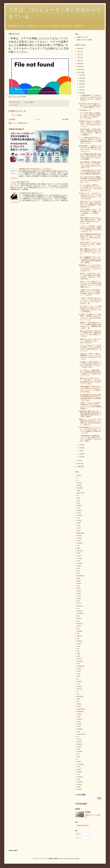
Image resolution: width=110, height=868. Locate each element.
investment (80, 613)
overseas (80, 689)
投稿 (79, 834)
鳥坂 (89, 812)
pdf (78, 694)
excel (79, 561)
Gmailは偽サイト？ (85, 110)
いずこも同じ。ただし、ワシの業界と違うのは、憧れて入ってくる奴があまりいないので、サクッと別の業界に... (90, 309)
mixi (78, 664)
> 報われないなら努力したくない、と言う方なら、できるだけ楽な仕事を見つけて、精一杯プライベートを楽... (90, 381)
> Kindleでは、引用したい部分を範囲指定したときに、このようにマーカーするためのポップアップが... (90, 356)
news (79, 684)
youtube (79, 789)
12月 (81, 75)
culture (79, 528)
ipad (78, 616)
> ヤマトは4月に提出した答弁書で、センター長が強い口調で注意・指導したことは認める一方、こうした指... (90, 116)
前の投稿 (65, 119)
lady (78, 628)
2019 (79, 66)
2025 (79, 52)
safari (79, 716)
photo (79, 699)
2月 (80, 454)
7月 (80, 90)
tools (78, 757)
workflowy (80, 782)
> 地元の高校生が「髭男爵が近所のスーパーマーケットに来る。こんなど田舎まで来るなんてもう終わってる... (90, 165)
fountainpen (81, 576)
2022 (79, 57)
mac (78, 649)
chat (78, 518)
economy (80, 543)
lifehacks (80, 636)
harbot (79, 588)
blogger (79, 505)
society (79, 739)
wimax (79, 769)
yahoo (79, 787)
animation (80, 488)
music (79, 674)
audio (79, 498)
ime (78, 608)
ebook (79, 541)
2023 (79, 55)
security (79, 724)
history (79, 596)
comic (79, 526)
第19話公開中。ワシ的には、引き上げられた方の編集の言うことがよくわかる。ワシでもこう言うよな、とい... (90, 149)
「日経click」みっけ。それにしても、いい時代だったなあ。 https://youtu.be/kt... (90, 341)
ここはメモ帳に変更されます (20, 182)
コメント (80, 838)
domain (79, 536)
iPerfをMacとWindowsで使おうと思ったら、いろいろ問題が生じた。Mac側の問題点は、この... (90, 106)
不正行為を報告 (81, 804)
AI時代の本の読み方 (16, 129)
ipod (78, 621)
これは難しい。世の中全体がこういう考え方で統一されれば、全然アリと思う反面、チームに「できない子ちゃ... (90, 365)
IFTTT (16, 105)
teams (79, 749)
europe (79, 556)
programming (81, 709)
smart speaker (81, 734)
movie (79, 671)
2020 (79, 64)
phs (78, 701)
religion (79, 714)
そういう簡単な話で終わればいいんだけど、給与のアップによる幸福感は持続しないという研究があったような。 (90, 140)
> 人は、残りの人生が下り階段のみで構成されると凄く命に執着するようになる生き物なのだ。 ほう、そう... (90, 180)
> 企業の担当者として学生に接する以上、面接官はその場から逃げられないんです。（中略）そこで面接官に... (90, 132)
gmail (79, 581)
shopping (80, 729)
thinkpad (80, 752)
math (78, 654)
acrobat (79, 475)
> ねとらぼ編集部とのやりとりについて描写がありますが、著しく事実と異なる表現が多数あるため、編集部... (90, 260)
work (79, 779)
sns (78, 736)
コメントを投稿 (16, 115)
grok (78, 586)
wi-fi (78, 767)
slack (79, 732)
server (79, 726)
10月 (81, 81)
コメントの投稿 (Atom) (20, 123)
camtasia (80, 515)
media (79, 656)
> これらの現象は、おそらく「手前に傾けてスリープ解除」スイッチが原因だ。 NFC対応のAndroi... (90, 212)
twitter (79, 762)
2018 (79, 69)
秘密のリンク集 (82, 37)
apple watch (81, 493)
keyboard (80, 624)
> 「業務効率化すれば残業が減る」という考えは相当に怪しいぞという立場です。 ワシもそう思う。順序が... (90, 438)
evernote (80, 558)
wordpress (80, 777)
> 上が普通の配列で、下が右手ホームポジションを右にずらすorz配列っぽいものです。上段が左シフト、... (90, 98)
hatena (79, 591)
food (78, 573)
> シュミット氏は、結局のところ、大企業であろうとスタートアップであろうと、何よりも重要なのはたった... (90, 188)
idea (78, 601)
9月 (80, 84)
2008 (79, 467)
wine (78, 774)
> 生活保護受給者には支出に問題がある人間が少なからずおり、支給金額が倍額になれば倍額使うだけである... (90, 397)
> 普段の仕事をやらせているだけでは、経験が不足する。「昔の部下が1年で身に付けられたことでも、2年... (90, 221)
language (80, 631)
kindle (79, 626)
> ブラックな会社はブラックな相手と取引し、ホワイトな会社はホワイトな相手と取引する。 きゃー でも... (90, 348)
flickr (79, 568)
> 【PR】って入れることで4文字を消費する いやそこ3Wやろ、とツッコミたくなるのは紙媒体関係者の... (90, 406)
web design (80, 764)
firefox (79, 566)
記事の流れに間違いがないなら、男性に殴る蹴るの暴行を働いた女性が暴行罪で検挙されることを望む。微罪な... (90, 414)
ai (78, 480)
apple (79, 490)
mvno (79, 676)
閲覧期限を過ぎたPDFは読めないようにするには (35, 169)
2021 (79, 61)
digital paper (81, 533)
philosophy (80, 696)
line (78, 639)
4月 (80, 448)
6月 (80, 93)
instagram (80, 611)
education (80, 551)
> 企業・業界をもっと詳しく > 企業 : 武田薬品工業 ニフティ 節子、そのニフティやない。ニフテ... (90, 252)
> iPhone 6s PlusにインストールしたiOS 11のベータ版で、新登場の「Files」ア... (90, 244)
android (79, 485)
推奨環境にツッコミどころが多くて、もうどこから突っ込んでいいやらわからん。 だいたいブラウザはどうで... (90, 268)
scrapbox (80, 719)
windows (80, 772)
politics (79, 704)
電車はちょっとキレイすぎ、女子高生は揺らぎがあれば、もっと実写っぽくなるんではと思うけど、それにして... (90, 422)
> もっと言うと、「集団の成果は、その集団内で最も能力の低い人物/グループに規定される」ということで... (90, 373)
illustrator (80, 606)
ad (78, 478)
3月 (80, 451)
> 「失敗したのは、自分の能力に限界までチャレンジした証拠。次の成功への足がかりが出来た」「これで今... (90, 293)
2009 (79, 464)
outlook (79, 686)
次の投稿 (12, 119)
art (78, 495)
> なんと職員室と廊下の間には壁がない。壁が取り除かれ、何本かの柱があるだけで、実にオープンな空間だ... (90, 157)
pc (78, 691)
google (79, 583)
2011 (79, 461)
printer (79, 706)
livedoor (79, 644)
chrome (79, 520)
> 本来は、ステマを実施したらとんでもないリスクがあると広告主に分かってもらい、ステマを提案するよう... (90, 284)
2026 (79, 49)
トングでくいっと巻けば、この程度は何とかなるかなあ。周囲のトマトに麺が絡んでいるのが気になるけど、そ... (90, 229)
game (79, 578)
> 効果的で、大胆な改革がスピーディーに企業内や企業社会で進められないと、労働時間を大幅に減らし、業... (90, 325)
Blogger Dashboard (83, 825)
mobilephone (81, 666)
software (80, 742)
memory (79, 659)
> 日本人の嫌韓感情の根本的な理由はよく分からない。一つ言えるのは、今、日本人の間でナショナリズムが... (90, 237)
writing (79, 784)
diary (79, 531)
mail (78, 651)
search (79, 722)
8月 (80, 87)
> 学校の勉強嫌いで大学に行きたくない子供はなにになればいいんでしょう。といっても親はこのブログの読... (90, 389)
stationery (80, 744)
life (78, 634)
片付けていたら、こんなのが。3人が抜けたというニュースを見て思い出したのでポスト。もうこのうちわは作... (90, 196)
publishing (80, 711)
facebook (80, 563)
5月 (80, 445)
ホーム (39, 119)
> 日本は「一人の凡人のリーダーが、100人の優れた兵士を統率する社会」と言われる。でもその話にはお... (90, 276)
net (78, 679)
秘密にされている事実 (84, 40)
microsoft (80, 661)
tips (78, 754)
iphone (79, 618)
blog (78, 503)
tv (78, 759)
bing (78, 500)
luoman (61, 859)
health (79, 593)
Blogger (77, 859)
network (79, 681)
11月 (81, 78)
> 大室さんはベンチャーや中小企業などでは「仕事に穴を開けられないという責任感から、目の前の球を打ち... (90, 204)
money (79, 669)
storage (79, 747)
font (78, 571)
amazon (79, 483)
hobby (79, 598)
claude (79, 523)
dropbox (79, 538)
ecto (78, 546)
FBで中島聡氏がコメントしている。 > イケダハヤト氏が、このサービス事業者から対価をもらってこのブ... (90, 430)
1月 (80, 457)
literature (80, 641)
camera (79, 513)
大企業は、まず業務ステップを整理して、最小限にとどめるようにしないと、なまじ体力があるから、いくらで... (90, 317)
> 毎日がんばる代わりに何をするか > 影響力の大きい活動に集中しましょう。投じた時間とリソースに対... (90, 334)
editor (79, 548)
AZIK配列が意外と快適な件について (31, 193)
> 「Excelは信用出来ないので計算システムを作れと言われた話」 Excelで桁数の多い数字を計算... (90, 172)
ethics (79, 553)
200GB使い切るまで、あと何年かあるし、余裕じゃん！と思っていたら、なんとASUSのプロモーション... (90, 124)
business (79, 510)
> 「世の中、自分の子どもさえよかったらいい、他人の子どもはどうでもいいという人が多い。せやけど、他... (90, 301)
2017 (79, 72)
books (79, 508)
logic (78, 646)
